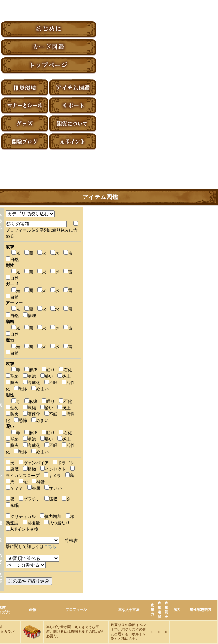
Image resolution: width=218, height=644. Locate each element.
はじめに (49, 29)
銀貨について (73, 124)
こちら (50, 547)
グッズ (25, 124)
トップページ (49, 65)
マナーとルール (25, 106)
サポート (73, 106)
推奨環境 (25, 88)
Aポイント (73, 142)
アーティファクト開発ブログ (25, 142)
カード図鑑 (49, 47)
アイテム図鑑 (73, 88)
